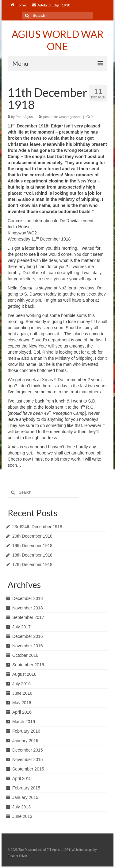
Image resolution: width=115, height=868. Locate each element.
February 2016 (26, 731)
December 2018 (28, 598)
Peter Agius (24, 117)
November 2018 (28, 608)
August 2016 (24, 674)
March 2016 (24, 722)
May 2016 (22, 703)
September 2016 (28, 665)
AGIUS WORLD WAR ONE (58, 40)
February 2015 (26, 788)
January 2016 (25, 741)
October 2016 (25, 655)
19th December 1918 (32, 546)
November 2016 (28, 646)
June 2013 (22, 816)
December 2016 (28, 636)
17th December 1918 (32, 565)
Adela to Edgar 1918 (51, 5)
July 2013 (21, 807)
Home (18, 5)
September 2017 (28, 617)
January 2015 (25, 797)
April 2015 (22, 778)
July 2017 (21, 627)
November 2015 (28, 759)
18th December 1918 (32, 555)
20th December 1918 (32, 536)
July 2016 (21, 684)
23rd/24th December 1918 (37, 527)
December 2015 (28, 750)
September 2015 (28, 769)
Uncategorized (70, 117)
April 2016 (22, 712)
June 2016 (22, 693)
